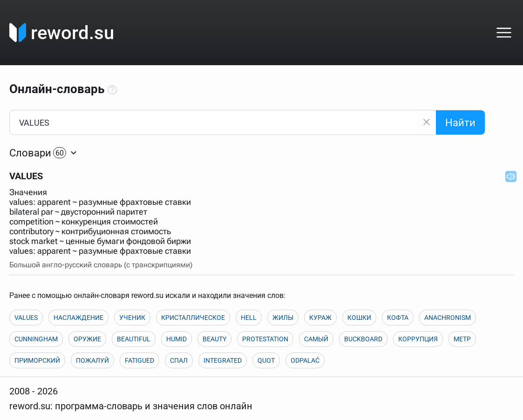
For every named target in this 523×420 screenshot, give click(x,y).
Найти (460, 123)
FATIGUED (139, 360)
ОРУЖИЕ (87, 339)
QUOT (266, 360)
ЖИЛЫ (283, 318)
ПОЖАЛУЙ (92, 360)
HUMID (177, 339)
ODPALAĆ (305, 360)
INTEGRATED (223, 360)
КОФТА (398, 318)
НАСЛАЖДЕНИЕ (78, 318)
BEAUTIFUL (134, 339)
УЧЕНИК (132, 318)
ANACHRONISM (448, 318)
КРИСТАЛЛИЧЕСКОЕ (193, 318)
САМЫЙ (316, 339)
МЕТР (462, 339)
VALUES (26, 318)
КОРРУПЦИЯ (418, 339)
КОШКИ (359, 318)
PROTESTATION (265, 339)
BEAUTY (214, 339)
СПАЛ (179, 360)
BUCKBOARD (363, 339)
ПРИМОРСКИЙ (37, 360)
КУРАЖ (320, 318)
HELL (249, 318)
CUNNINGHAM (36, 339)
